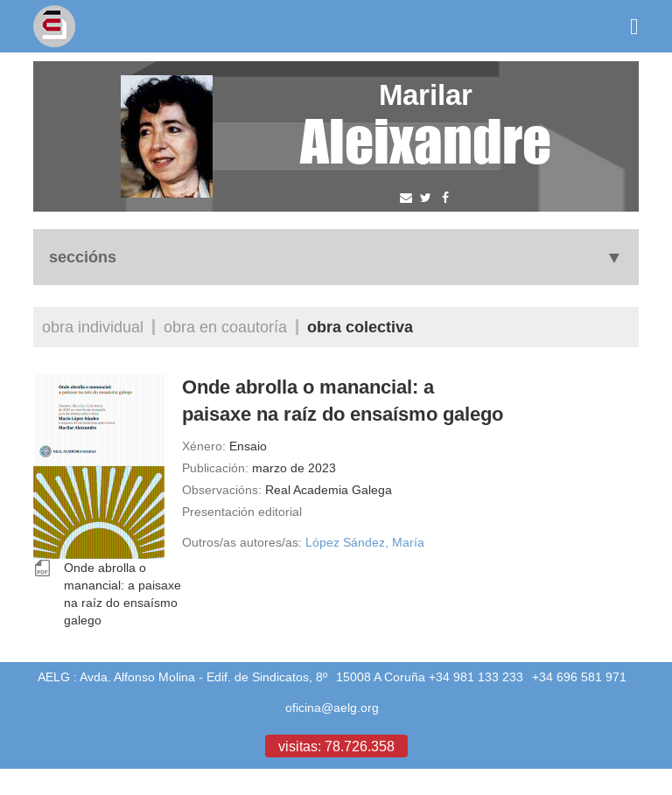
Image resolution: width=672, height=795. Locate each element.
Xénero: (204, 446)
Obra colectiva (360, 327)
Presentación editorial (242, 512)
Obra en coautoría (225, 327)
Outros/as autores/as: (242, 542)
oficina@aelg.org (332, 708)
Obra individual (93, 327)
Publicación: (215, 468)
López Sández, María (365, 542)
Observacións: (222, 490)
